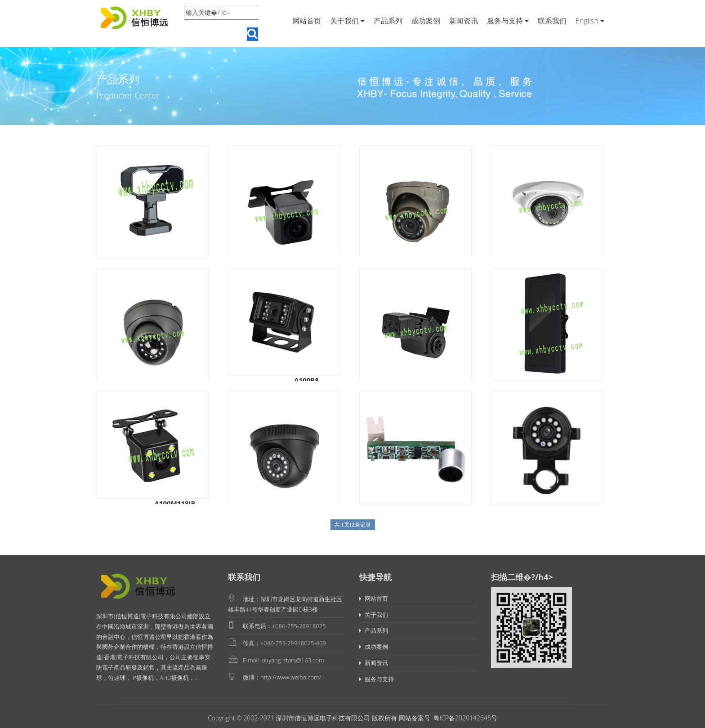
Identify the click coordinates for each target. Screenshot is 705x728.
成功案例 (426, 21)
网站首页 (307, 21)
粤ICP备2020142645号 (464, 718)
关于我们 (347, 21)
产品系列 (388, 21)
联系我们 (552, 21)
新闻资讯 (464, 21)
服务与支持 (508, 21)
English (590, 21)
